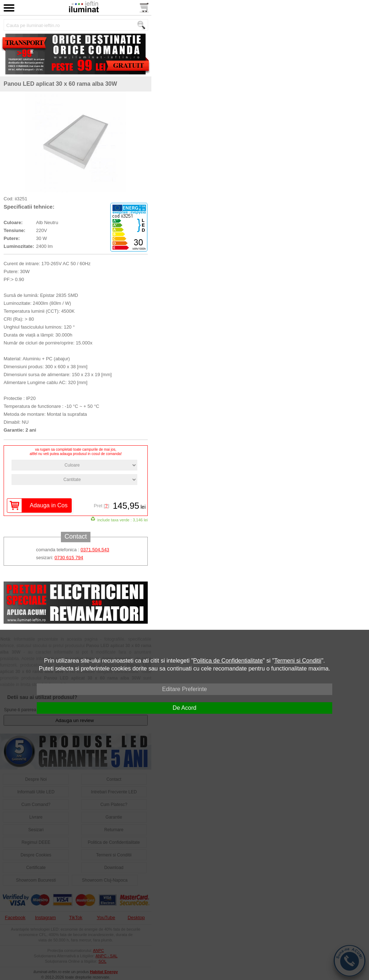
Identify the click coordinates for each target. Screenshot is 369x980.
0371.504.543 (95, 550)
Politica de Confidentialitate (228, 661)
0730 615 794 (69, 558)
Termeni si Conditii (298, 661)
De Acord (184, 708)
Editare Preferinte (185, 689)
